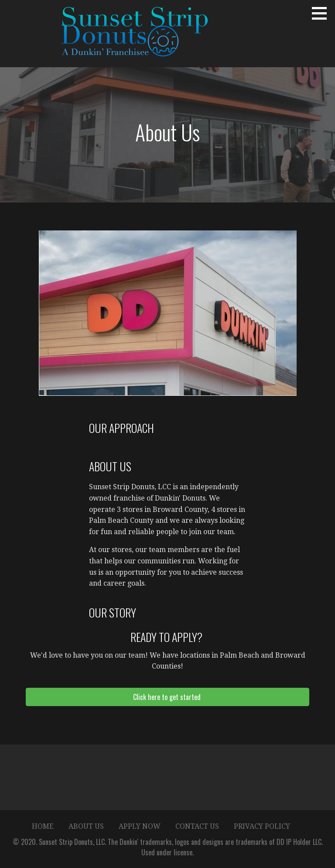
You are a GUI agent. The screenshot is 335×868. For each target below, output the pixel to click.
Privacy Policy (262, 826)
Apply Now (140, 826)
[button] (322, 13)
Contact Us (197, 826)
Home (43, 826)
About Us (86, 826)
